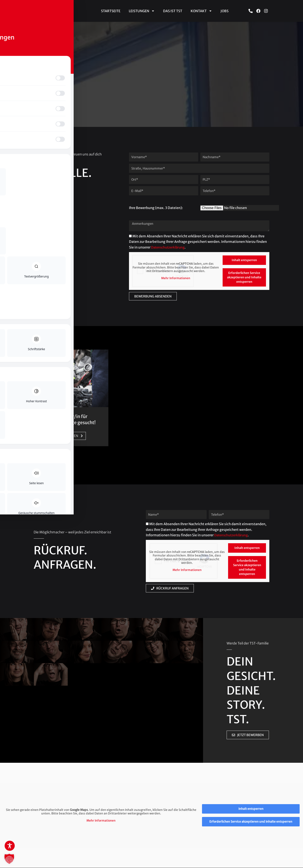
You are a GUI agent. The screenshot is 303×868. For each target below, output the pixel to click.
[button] (9, 859)
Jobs (225, 11)
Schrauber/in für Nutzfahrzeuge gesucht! (70, 419)
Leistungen (142, 11)
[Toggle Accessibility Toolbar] (10, 846)
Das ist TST (173, 11)
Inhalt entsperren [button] (244, 260)
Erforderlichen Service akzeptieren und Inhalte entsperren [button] (244, 277)
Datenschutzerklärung (169, 247)
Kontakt (201, 11)
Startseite (111, 11)
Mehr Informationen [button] (176, 278)
